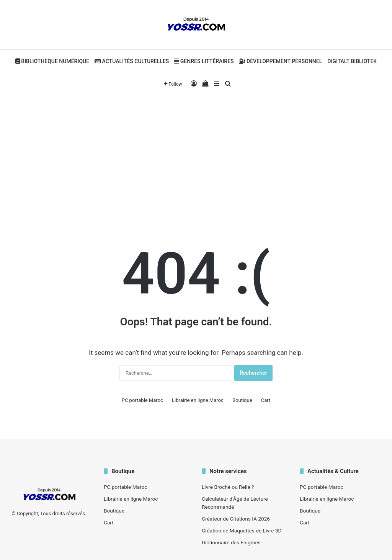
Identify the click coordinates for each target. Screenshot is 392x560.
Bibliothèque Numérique (52, 61)
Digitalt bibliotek (352, 61)
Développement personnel (281, 61)
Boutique (242, 400)
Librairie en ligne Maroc (198, 400)
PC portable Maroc (142, 400)
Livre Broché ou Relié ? (228, 487)
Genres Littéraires (204, 61)
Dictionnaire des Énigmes (231, 542)
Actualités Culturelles (132, 61)
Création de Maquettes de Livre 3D (242, 531)
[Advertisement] (196, 157)
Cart (266, 400)
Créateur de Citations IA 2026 (236, 519)
